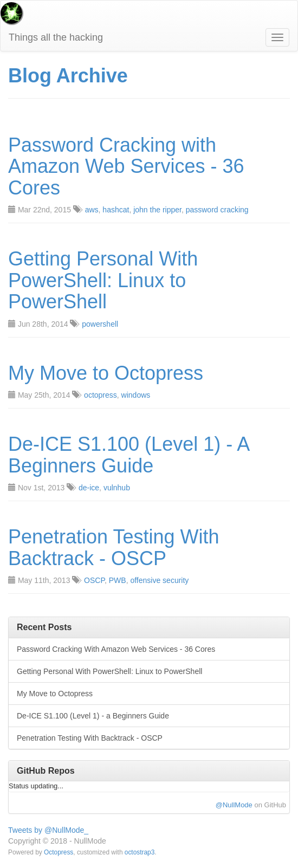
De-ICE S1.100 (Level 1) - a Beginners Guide (93, 716)
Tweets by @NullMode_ (48, 830)
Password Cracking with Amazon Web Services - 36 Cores (126, 167)
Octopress (59, 852)
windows (136, 395)
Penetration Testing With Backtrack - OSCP (114, 548)
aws (92, 210)
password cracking (217, 210)
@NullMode (234, 805)
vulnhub (117, 488)
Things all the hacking (56, 37)
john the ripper (157, 210)
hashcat (116, 210)
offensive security (159, 580)
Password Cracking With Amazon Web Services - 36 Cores (116, 649)
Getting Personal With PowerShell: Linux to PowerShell (103, 280)
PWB (118, 580)
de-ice (89, 488)
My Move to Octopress (106, 373)
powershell (100, 324)
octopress (101, 395)
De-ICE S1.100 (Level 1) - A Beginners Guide (128, 455)
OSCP (94, 580)
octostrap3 (140, 852)
